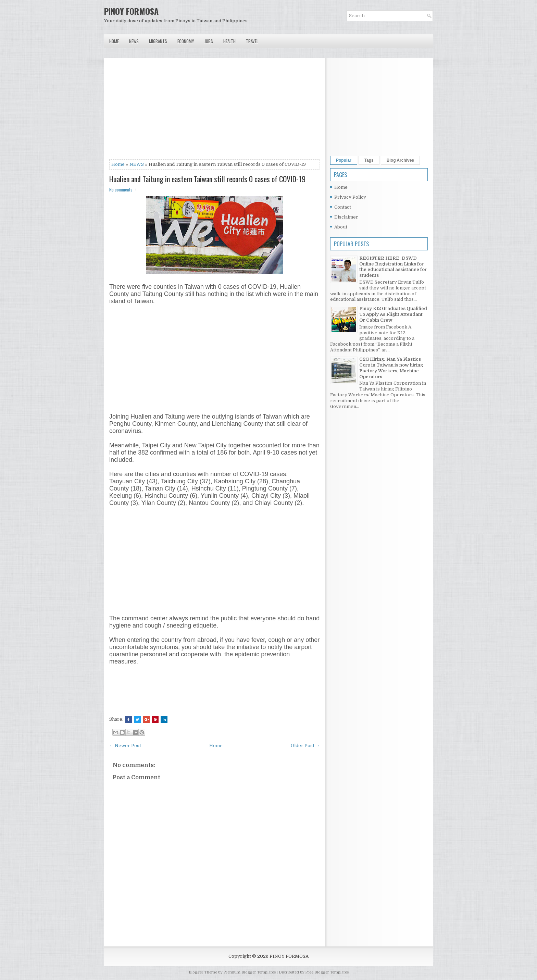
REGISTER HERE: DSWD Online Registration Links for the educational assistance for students (393, 267)
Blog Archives (400, 160)
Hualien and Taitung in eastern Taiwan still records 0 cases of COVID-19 (207, 179)
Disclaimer (346, 217)
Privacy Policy (350, 197)
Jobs (209, 41)
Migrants (158, 41)
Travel (252, 41)
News (134, 41)
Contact (343, 207)
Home (114, 41)
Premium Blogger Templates (249, 972)
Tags (369, 160)
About (341, 227)
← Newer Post (125, 746)
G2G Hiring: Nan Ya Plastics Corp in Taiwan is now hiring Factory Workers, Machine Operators (391, 368)
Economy (186, 41)
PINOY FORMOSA (131, 11)
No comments (121, 189)
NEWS (137, 164)
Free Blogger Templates (327, 972)
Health (229, 41)
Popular (344, 160)
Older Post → (305, 746)
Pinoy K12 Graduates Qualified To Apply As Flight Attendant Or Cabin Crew (393, 314)
